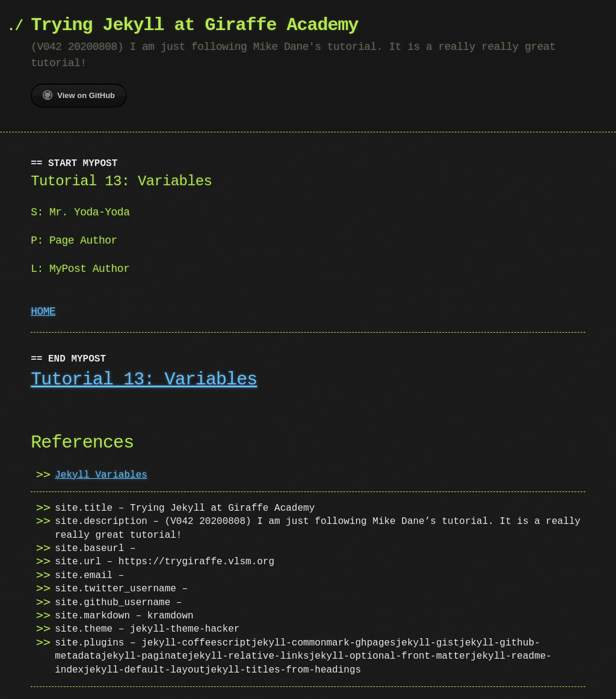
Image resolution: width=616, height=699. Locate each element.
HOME (43, 312)
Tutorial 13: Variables (144, 380)
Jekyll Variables (101, 475)
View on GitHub (79, 95)
